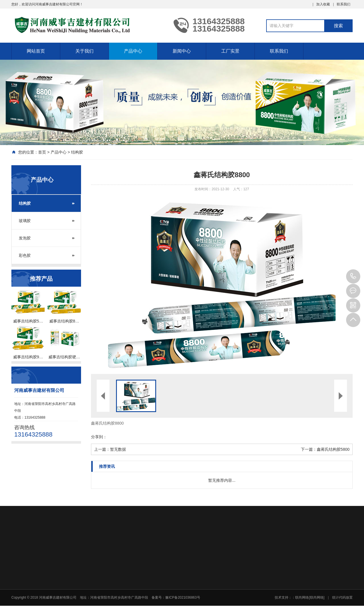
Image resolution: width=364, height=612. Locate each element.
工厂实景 (230, 51)
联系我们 (344, 4)
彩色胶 (25, 255)
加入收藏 (323, 4)
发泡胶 (25, 238)
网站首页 (36, 51)
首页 (42, 152)
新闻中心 (182, 51)
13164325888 (353, 276)
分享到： (99, 437)
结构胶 (77, 152)
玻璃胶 (25, 221)
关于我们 (84, 51)
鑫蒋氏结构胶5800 (333, 449)
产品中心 (133, 51)
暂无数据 (118, 449)
